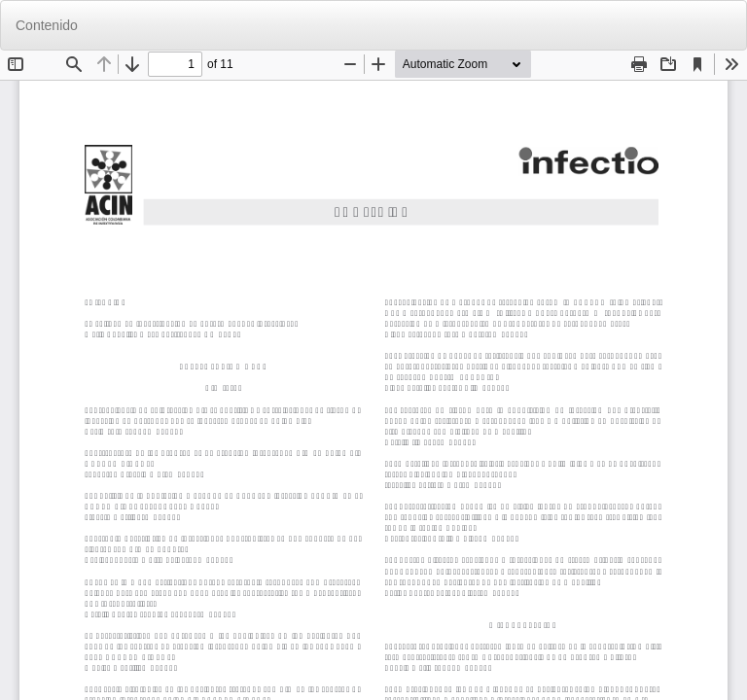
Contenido (47, 25)
